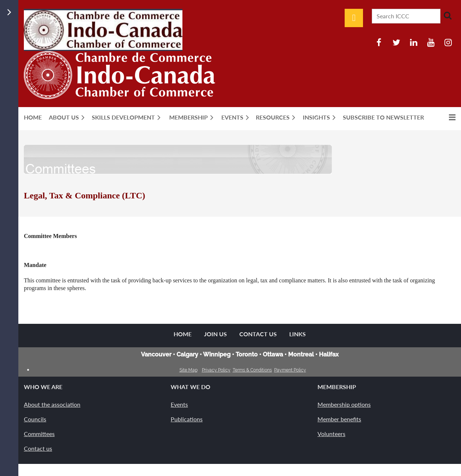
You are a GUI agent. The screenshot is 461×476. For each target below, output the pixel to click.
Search (447, 15)
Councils (35, 419)
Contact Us (258, 334)
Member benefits (339, 419)
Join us (215, 334)
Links (297, 334)
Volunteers (331, 434)
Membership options (344, 404)
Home (183, 334)
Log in (354, 18)
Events (179, 404)
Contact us (38, 448)
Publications (187, 419)
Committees (39, 434)
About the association (52, 404)
